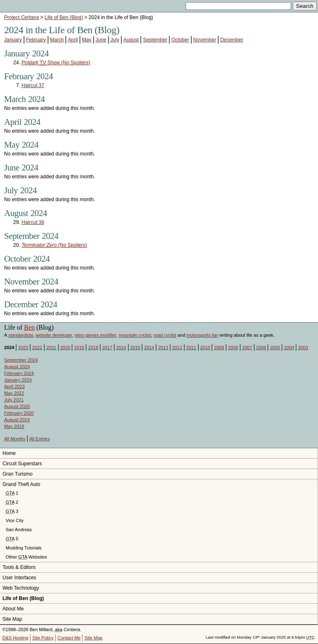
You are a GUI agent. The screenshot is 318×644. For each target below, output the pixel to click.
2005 (275, 348)
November (205, 40)
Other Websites (26, 557)
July (115, 40)
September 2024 (21, 360)
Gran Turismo (18, 474)
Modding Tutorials (24, 548)
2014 (149, 348)
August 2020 (17, 406)
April (73, 40)
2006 (261, 348)
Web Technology (21, 588)
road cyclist (165, 335)
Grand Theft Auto (21, 484)
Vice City (15, 520)
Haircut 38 (33, 222)
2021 (51, 348)
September (155, 40)
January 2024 (18, 380)
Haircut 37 (33, 85)
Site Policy (43, 638)
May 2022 (14, 393)
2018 (93, 348)
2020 (65, 348)
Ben (29, 327)
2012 (177, 348)
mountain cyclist (135, 335)
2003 (303, 348)
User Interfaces (19, 578)
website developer (54, 335)
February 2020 (19, 413)
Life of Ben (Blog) (64, 17)
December (232, 40)
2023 (23, 348)
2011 (191, 348)
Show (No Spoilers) (56, 63)
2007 (247, 348)
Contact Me (69, 638)
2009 (219, 348)
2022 (37, 348)
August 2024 (17, 367)
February (36, 40)
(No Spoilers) (54, 245)
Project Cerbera (22, 17)
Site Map (12, 619)
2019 (79, 348)
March (57, 40)
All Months (15, 439)
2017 (107, 348)
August (131, 40)
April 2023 (14, 386)
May (87, 40)
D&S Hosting (16, 638)
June (101, 40)
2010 (205, 348)
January (13, 40)
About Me (13, 609)
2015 (135, 348)
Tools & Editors (19, 567)
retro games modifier (95, 335)
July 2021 (14, 400)
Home (9, 453)
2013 (163, 348)
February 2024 (19, 373)
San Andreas (19, 530)
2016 (121, 348)
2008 (233, 348)
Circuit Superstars (22, 464)
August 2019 (17, 420)
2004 (289, 348)
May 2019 (14, 426)
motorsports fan (202, 335)
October (180, 40)
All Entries (40, 439)
